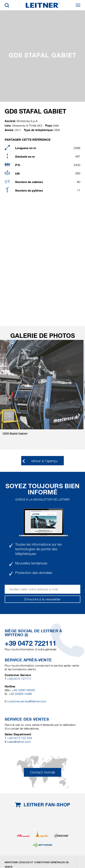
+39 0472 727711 (19, 679)
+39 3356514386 (20, 694)
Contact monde (43, 772)
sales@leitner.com (19, 742)
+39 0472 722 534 (20, 738)
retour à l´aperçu (44, 461)
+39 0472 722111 (30, 643)
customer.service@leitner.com (27, 701)
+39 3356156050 (24, 690)
